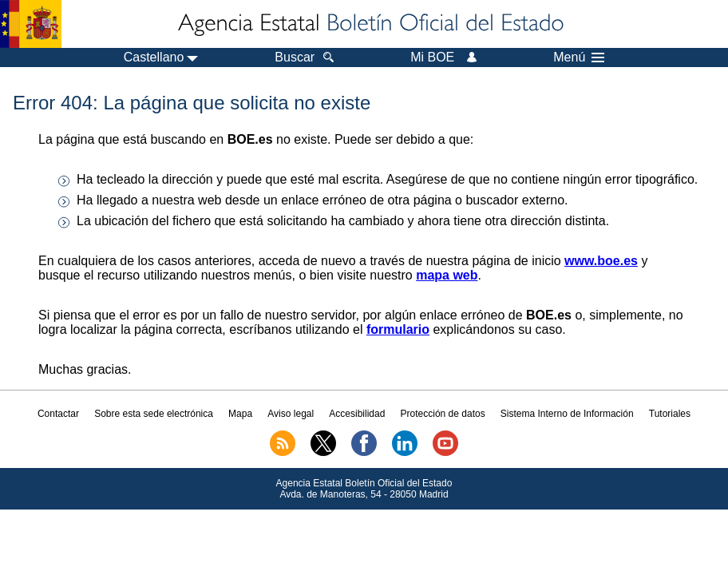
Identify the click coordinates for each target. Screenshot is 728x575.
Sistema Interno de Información (567, 414)
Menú (579, 57)
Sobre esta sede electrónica (154, 414)
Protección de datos (443, 414)
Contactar (58, 414)
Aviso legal (291, 414)
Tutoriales (670, 414)
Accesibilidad (357, 414)
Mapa (240, 414)
